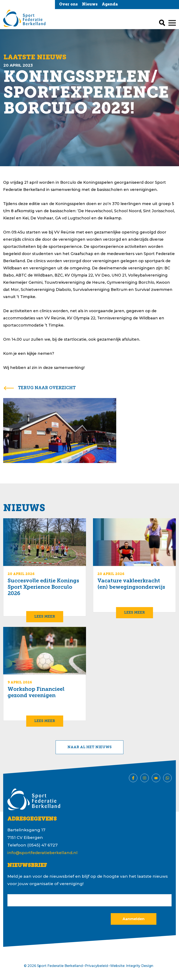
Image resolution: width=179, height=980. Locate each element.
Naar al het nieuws (89, 747)
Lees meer (45, 617)
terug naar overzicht (47, 388)
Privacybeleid (96, 966)
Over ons (68, 5)
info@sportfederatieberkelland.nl (42, 853)
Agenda (110, 5)
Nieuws (90, 5)
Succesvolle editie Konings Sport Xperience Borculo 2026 (43, 587)
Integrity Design (140, 966)
